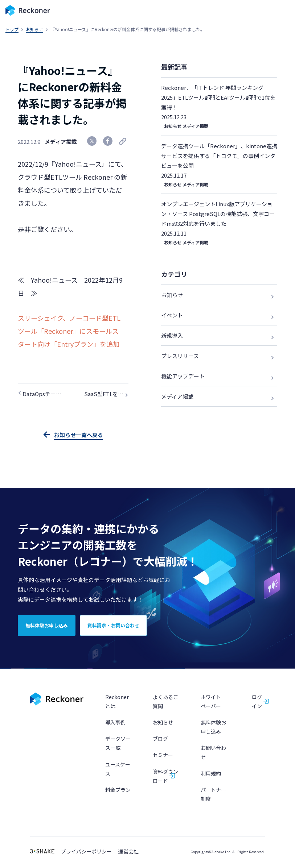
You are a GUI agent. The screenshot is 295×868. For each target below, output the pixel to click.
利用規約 (211, 774)
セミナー (163, 756)
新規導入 (172, 335)
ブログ (160, 740)
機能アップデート (183, 376)
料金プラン (118, 790)
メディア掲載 (61, 142)
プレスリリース (180, 356)
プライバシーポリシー (86, 853)
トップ (12, 29)
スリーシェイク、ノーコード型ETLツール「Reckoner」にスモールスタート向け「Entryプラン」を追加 (69, 331)
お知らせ (34, 29)
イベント (172, 315)
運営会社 (128, 853)
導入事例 (115, 723)
